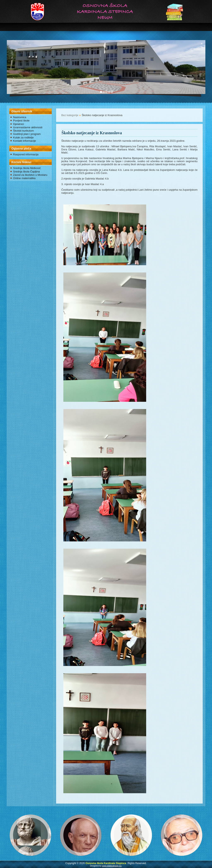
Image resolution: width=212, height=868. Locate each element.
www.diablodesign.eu (112, 866)
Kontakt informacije (25, 141)
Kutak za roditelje (23, 137)
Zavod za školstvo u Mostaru (30, 175)
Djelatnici (19, 124)
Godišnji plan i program (27, 134)
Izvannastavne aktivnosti (28, 127)
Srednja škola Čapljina (26, 172)
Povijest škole (21, 121)
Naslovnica (20, 117)
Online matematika (24, 178)
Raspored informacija (26, 154)
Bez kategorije (70, 115)
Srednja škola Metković (27, 168)
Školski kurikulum (23, 131)
